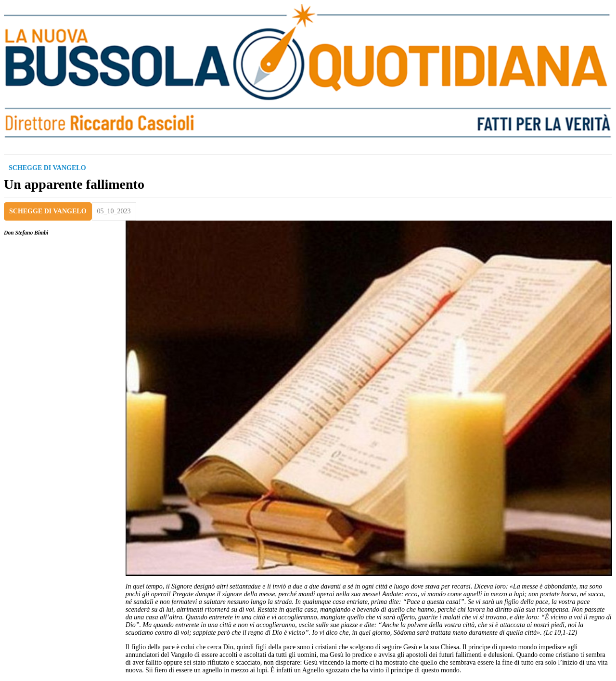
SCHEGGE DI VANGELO (48, 211)
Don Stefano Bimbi (26, 233)
